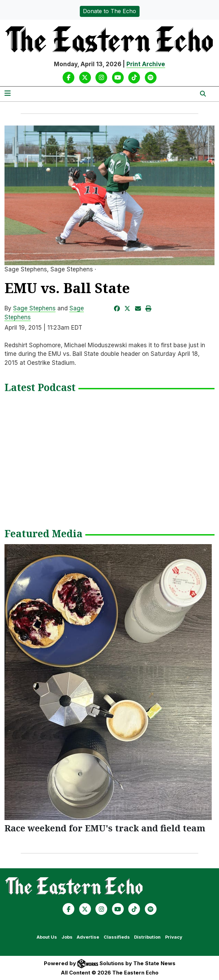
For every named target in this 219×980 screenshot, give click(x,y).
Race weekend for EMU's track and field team (105, 828)
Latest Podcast (40, 388)
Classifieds (117, 937)
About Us (47, 937)
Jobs (67, 937)
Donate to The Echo (109, 11)
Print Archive (146, 64)
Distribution (147, 937)
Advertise (88, 937)
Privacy (174, 937)
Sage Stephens (34, 308)
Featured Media (44, 534)
